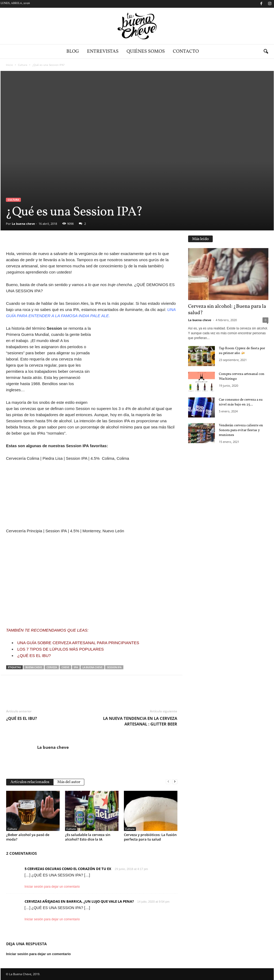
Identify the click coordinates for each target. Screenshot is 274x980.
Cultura (23, 65)
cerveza (52, 667)
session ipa (114, 667)
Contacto (186, 52)
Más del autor (69, 782)
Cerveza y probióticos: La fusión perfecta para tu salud (150, 837)
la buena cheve (92, 667)
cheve (65, 667)
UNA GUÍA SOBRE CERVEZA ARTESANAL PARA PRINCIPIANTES (78, 643)
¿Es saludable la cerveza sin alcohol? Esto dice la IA (88, 837)
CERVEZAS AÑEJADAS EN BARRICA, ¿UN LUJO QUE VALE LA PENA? (79, 901)
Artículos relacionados (30, 782)
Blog (73, 52)
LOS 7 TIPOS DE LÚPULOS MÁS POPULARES (61, 649)
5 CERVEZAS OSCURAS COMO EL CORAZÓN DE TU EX (68, 869)
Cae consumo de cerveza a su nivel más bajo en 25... (241, 402)
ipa (76, 667)
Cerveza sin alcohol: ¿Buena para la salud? (227, 310)
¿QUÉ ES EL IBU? (34, 656)
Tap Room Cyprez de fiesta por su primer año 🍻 (242, 351)
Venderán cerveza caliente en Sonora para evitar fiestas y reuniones (241, 430)
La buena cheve (23, 224)
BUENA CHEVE (34, 667)
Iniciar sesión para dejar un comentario (52, 887)
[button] (266, 52)
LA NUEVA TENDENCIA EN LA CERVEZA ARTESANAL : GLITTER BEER (140, 721)
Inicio (9, 65)
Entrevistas (103, 52)
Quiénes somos (146, 52)
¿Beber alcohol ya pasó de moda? (28, 837)
